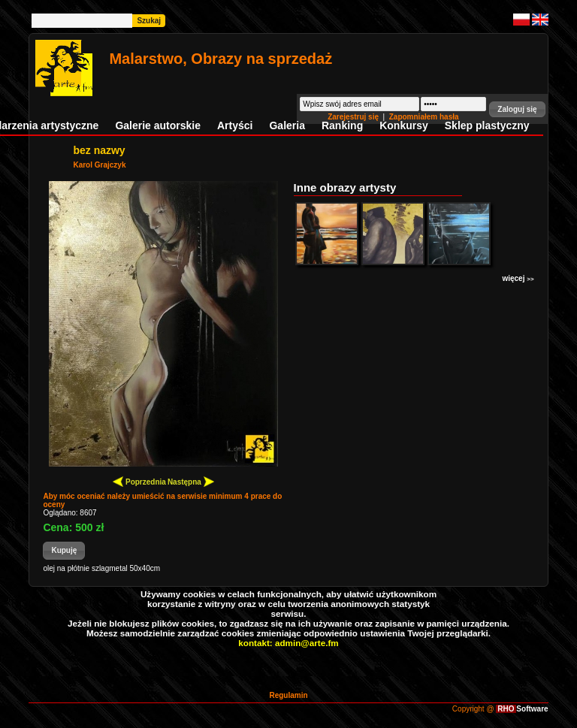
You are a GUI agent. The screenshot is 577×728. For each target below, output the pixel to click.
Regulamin (288, 695)
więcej (518, 278)
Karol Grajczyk (99, 165)
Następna (191, 481)
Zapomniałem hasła (424, 117)
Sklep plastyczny (487, 125)
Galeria (287, 125)
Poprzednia (139, 481)
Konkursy (404, 125)
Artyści (235, 125)
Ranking (342, 125)
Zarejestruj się (354, 117)
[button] (517, 109)
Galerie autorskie (158, 125)
